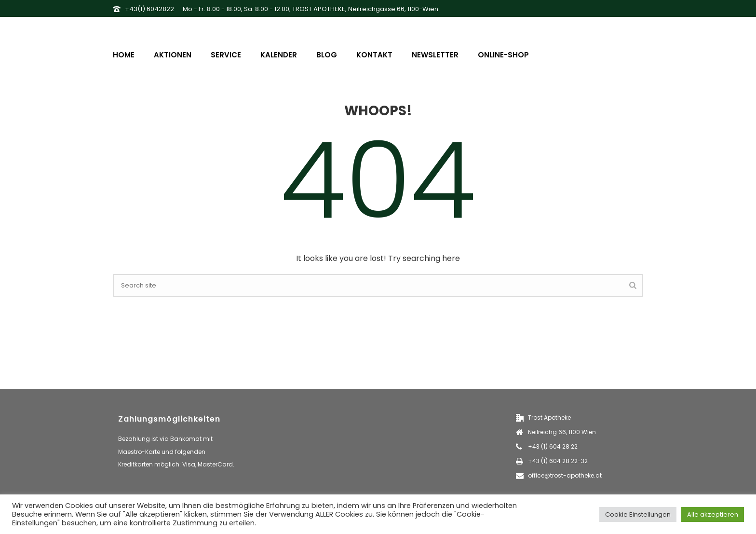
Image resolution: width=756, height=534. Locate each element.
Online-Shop (503, 55)
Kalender (279, 55)
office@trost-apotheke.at (565, 475)
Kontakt (374, 55)
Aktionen (173, 55)
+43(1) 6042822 (149, 9)
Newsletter (435, 55)
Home (124, 55)
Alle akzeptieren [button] (713, 514)
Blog (327, 55)
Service (226, 55)
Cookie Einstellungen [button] (638, 514)
